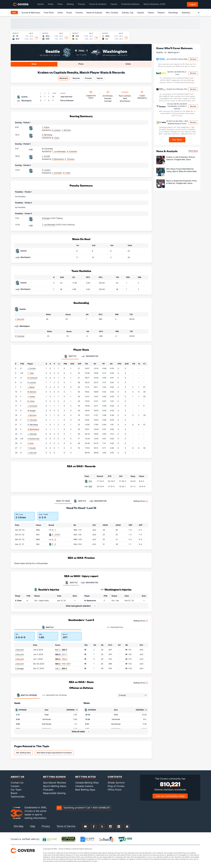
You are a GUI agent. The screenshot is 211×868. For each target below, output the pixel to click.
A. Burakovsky (33, 439)
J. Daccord (20, 319)
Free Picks (49, 13)
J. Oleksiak (32, 434)
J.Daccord (19, 650)
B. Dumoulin (32, 378)
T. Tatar (31, 373)
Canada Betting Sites (87, 783)
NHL (14, 13)
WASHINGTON (89, 583)
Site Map (19, 826)
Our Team (16, 790)
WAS (90, 486)
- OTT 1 (61, 654)
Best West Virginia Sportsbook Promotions (54, 753)
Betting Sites (86, 777)
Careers (15, 786)
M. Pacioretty (47, 149)
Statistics (186, 13)
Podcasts (48, 790)
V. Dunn (31, 443)
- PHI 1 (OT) (63, 664)
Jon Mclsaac (108, 96)
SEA (90, 481)
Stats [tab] (34, 64)
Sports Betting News (55, 786)
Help (33, 826)
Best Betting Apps (85, 790)
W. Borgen (46, 218)
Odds (60, 13)
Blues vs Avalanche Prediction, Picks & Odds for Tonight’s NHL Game (182, 182)
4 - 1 (54, 530)
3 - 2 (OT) (56, 535)
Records (76, 78)
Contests (115, 777)
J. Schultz (46, 156)
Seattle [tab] (70, 356)
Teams (151, 13)
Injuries (141, 13)
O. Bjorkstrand (33, 429)
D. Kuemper (20, 336)
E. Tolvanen (32, 420)
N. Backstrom (90, 601)
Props (69, 13)
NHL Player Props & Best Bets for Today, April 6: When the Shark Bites (181, 170)
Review (193, 59)
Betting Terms (141, 501)
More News (193, 151)
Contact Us (17, 783)
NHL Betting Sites (23, 753)
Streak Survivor (116, 783)
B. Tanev (31, 401)
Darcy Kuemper (67, 100)
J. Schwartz (32, 406)
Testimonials (18, 797)
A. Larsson (46, 170)
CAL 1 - (61, 668)
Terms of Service (66, 826)
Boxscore (64, 78)
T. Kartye (46, 127)
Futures (79, 13)
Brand (14, 793)
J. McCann (32, 415)
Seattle (53, 51)
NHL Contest (112, 13)
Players (161, 13)
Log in (193, 4)
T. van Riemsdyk (49, 225)
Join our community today (170, 796)
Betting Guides (54, 777)
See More (177, 140)
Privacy (46, 826)
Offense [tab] (27, 695)
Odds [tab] (128, 64)
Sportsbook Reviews (55, 783)
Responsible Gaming (54, 793)
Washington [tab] (90, 356)
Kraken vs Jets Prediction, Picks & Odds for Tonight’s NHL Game (181, 158)
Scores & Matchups (31, 13)
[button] (75, 600)
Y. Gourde (32, 448)
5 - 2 (54, 539)
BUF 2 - (61, 650)
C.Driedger (19, 668)
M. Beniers (32, 392)
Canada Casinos (84, 786)
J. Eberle (31, 387)
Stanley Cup (128, 13)
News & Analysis (94, 13)
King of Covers (116, 786)
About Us (18, 777)
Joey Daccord (66, 97)
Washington (115, 51)
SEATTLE (71, 583)
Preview (88, 78)
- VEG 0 (61, 659)
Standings (173, 13)
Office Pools (115, 790)
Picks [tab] (81, 64)
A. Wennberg (47, 135)
